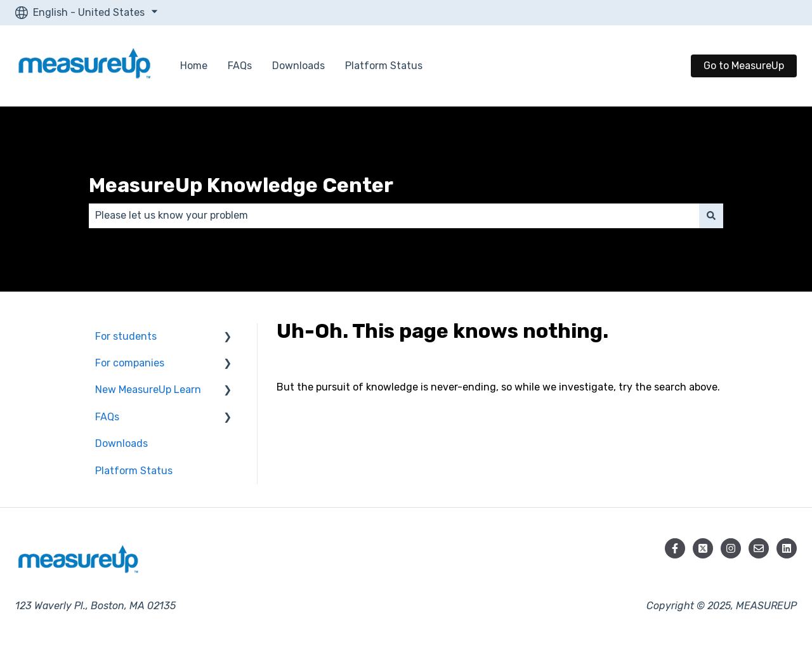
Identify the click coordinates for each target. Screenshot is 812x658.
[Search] (711, 216)
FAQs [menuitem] (107, 417)
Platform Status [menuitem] (134, 471)
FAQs (240, 66)
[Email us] (759, 548)
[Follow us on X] (703, 548)
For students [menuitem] (126, 336)
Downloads (298, 66)
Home (194, 66)
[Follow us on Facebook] (675, 548)
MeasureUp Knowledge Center (241, 185)
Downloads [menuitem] (121, 443)
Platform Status (384, 66)
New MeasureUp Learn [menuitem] (148, 390)
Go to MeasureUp (744, 66)
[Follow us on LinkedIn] (787, 548)
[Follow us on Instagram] (731, 548)
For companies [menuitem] (130, 363)
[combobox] (394, 216)
